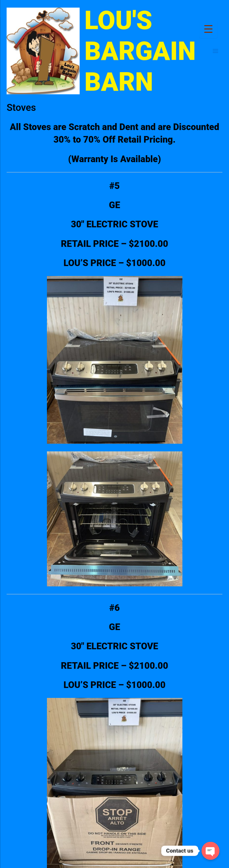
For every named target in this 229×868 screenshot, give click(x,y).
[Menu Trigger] (208, 29)
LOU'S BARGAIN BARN (140, 51)
